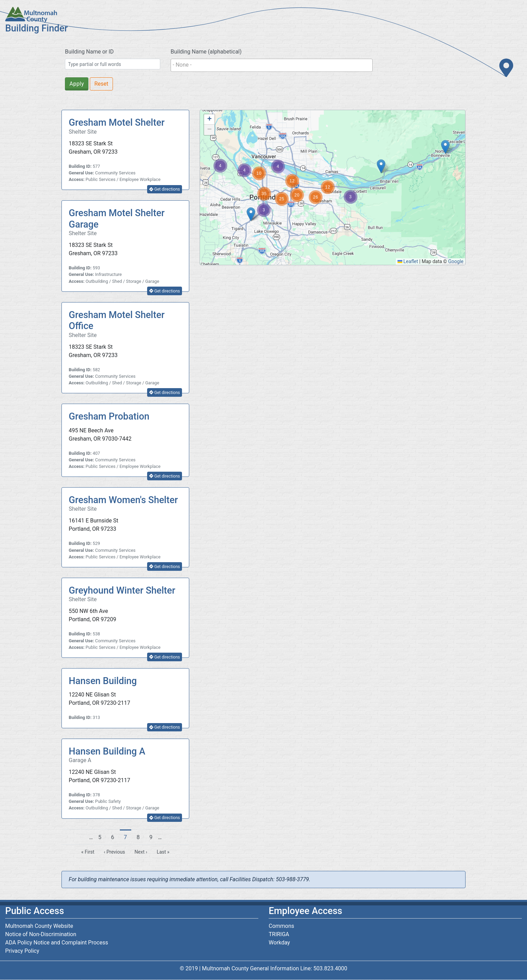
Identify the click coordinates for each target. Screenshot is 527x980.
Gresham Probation (109, 416)
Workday (279, 943)
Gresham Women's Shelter (123, 500)
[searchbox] (272, 65)
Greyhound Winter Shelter (122, 590)
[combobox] (272, 65)
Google (456, 261)
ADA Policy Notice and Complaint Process (57, 943)
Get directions (165, 189)
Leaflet (408, 261)
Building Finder (36, 28)
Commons (281, 926)
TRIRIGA (279, 934)
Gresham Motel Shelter (117, 123)
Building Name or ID (89, 52)
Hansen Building (103, 681)
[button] (445, 147)
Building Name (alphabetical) (206, 52)
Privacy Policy (22, 951)
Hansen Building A (107, 751)
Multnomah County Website (39, 926)
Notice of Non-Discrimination (41, 934)
